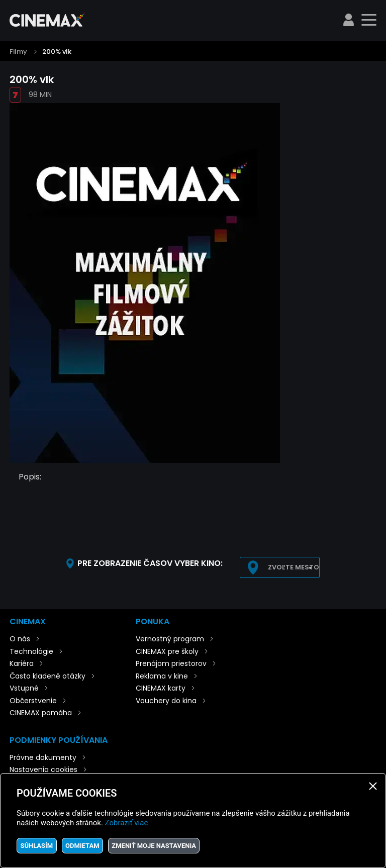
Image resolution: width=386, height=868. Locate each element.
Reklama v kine (162, 676)
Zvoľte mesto (294, 567)
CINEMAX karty (161, 688)
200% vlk (57, 52)
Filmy (18, 52)
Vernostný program (170, 639)
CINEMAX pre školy (167, 651)
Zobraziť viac (127, 823)
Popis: (30, 477)
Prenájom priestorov (171, 663)
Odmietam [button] (82, 846)
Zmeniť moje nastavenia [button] (154, 846)
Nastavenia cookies (43, 769)
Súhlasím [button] (36, 846)
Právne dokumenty (43, 757)
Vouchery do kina (166, 701)
